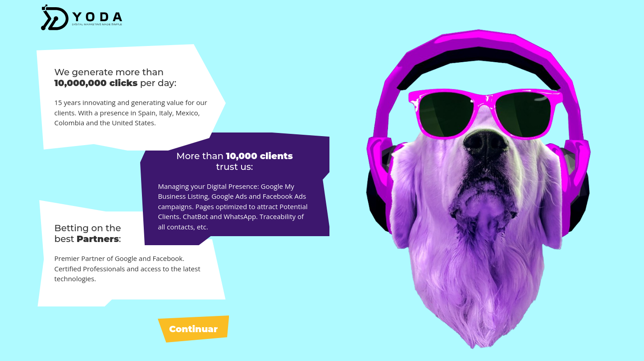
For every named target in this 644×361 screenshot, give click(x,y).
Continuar (193, 329)
